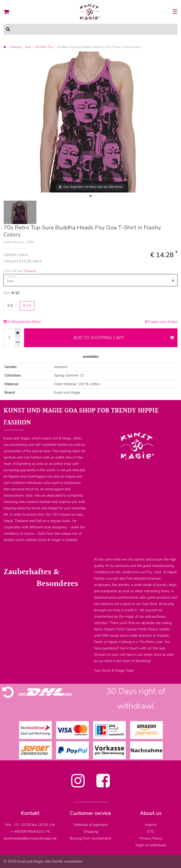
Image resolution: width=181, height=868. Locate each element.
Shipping (30, 271)
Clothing (15, 47)
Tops (28, 47)
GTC (151, 832)
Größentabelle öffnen (22, 322)
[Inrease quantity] (18, 333)
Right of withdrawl (151, 845)
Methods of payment (91, 825)
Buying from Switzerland (90, 838)
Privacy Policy (151, 838)
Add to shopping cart (124, 338)
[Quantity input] (9, 338)
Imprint (151, 825)
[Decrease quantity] (18, 342)
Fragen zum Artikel (161, 322)
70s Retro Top (44, 47)
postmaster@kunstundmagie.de (30, 838)
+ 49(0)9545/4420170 (30, 832)
